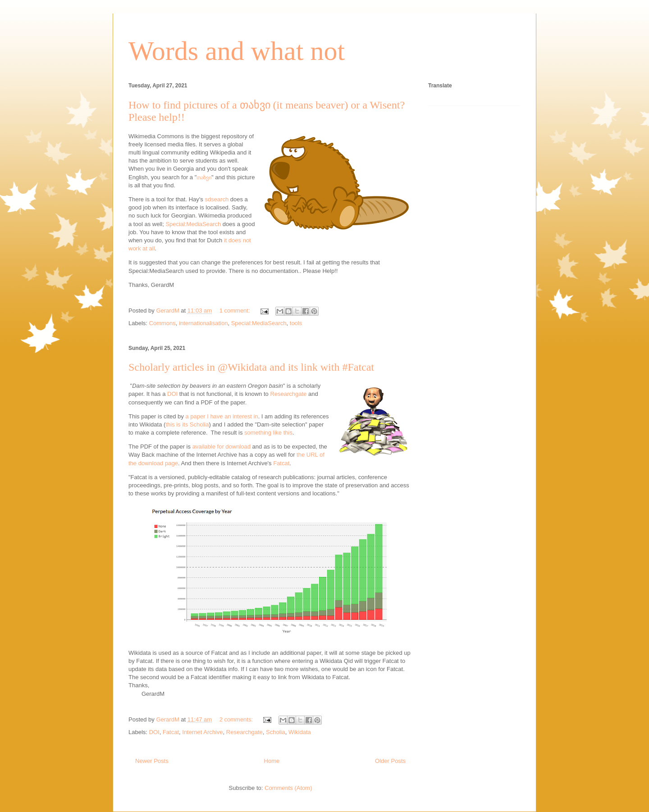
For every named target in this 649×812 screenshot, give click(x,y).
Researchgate (288, 394)
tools (296, 323)
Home (272, 761)
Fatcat (281, 463)
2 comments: (237, 719)
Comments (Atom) (288, 788)
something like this (268, 433)
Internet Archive (202, 732)
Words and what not (237, 51)
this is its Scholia (187, 424)
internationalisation (203, 323)
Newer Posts (152, 761)
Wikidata (300, 732)
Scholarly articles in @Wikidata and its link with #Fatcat (251, 367)
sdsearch (217, 199)
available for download (222, 447)
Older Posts (390, 761)
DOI (172, 394)
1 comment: (236, 311)
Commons (162, 323)
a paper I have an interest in (222, 416)
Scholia (276, 732)
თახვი (204, 177)
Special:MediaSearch (193, 224)
